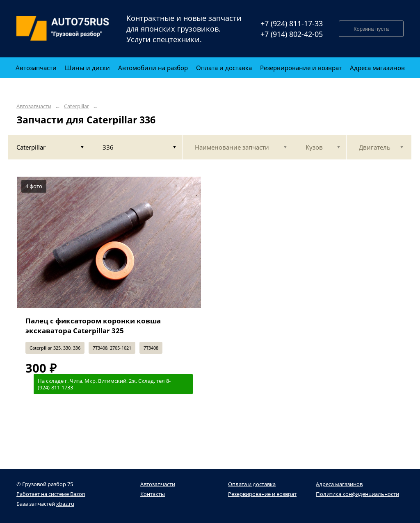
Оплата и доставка (252, 484)
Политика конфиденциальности (357, 494)
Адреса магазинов (339, 484)
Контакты (153, 494)
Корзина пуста (371, 29)
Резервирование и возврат (262, 494)
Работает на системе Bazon (51, 494)
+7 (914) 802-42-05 (292, 34)
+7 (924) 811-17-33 (292, 23)
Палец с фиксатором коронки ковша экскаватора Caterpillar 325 (93, 326)
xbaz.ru (65, 504)
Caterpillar (76, 106)
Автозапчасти (34, 106)
